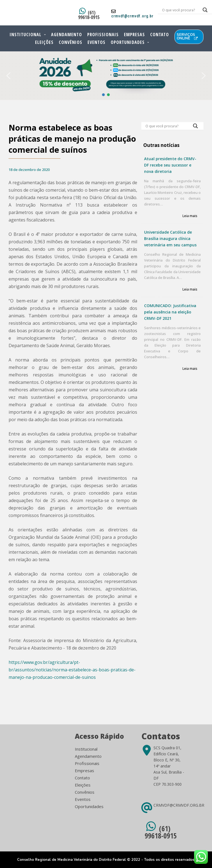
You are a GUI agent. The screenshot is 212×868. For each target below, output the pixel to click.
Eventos (96, 42)
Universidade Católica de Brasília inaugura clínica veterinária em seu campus (170, 238)
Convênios (71, 42)
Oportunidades (128, 42)
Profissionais (103, 35)
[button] (8, 76)
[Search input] (179, 10)
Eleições (44, 42)
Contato (160, 35)
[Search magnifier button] (195, 127)
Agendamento (67, 35)
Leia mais (190, 216)
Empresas (134, 35)
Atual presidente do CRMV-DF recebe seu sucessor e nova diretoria (170, 165)
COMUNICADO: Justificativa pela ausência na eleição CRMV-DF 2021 (170, 312)
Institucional (26, 35)
